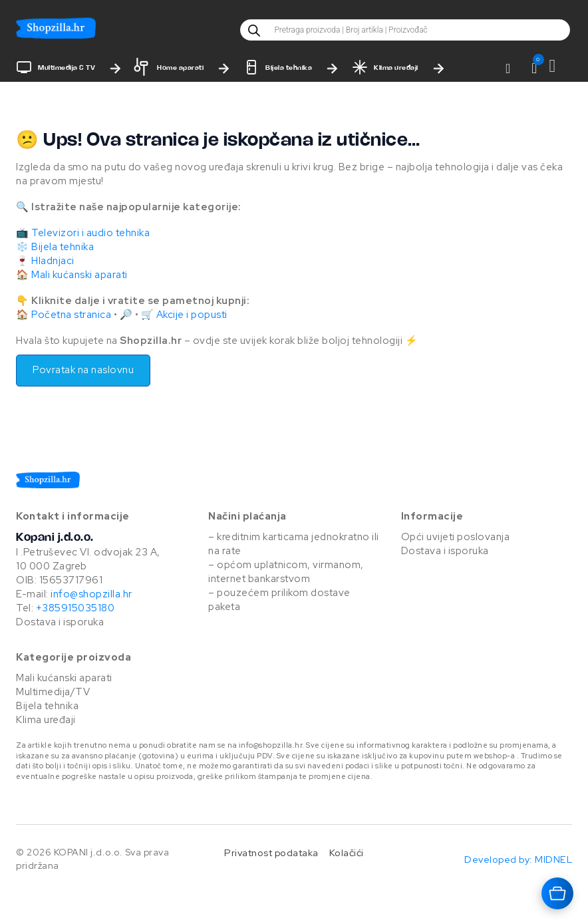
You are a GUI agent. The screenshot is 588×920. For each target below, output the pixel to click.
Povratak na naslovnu (83, 370)
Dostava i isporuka (60, 622)
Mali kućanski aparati (79, 275)
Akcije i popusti (192, 315)
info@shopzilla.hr (90, 594)
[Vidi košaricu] (561, 66)
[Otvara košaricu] (557, 893)
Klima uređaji (396, 68)
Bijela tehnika (289, 68)
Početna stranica (71, 315)
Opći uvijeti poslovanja (456, 537)
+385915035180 (75, 608)
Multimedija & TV (67, 68)
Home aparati (180, 68)
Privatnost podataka (271, 852)
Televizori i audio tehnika (90, 233)
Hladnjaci (53, 261)
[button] (534, 69)
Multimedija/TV (53, 692)
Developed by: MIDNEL (518, 859)
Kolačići (347, 852)
